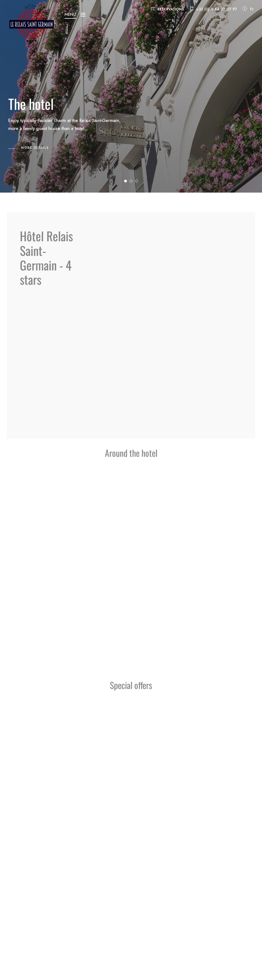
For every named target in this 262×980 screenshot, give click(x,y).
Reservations (171, 9)
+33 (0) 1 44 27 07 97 (216, 9)
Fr (252, 9)
